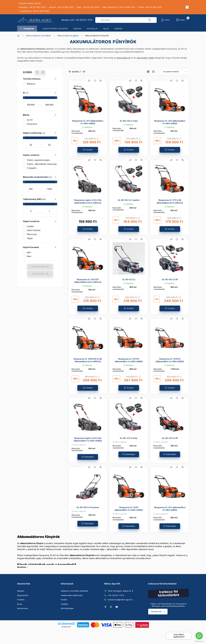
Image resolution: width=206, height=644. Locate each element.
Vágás (30, 238)
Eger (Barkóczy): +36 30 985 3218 (119, 7)
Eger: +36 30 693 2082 (88, 7)
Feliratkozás (156, 611)
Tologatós (32, 168)
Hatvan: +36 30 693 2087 (61, 7)
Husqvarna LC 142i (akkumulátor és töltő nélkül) (170, 122)
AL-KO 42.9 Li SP (170, 438)
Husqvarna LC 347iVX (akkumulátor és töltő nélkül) (129, 360)
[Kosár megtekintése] (181, 20)
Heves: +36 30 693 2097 (150, 7)
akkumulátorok (124, 58)
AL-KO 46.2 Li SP (170, 279)
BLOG (106, 29)
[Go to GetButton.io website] (199, 641)
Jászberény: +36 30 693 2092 (35, 11)
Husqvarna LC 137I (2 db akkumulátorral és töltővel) (170, 201)
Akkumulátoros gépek (68, 36)
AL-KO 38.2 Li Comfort (129, 200)
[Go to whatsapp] (199, 636)
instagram (111, 607)
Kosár (20, 604)
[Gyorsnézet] (101, 81)
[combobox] (126, 20)
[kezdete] (31, 105)
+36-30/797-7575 (84, 20)
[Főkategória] (18, 36)
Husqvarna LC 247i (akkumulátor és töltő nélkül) (170, 509)
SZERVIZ (77, 29)
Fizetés (64, 600)
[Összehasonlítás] (89, 81)
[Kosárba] (88, 150)
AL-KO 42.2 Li (129, 279)
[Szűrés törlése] (43, 72)
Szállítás (64, 604)
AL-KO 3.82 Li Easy (129, 121)
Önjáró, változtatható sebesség (42, 164)
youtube (117, 607)
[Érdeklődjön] (88, 457)
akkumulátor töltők (145, 58)
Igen (29, 252)
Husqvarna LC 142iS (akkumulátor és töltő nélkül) (129, 509)
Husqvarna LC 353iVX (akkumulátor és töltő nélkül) (170, 360)
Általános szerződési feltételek (75, 591)
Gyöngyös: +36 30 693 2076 (32, 7)
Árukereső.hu (66, 627)
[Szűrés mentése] (37, 72)
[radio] (153, 72)
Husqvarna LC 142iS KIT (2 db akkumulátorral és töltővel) (88, 360)
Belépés (21, 591)
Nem (29, 256)
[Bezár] (187, 7)
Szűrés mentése (39, 267)
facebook (105, 607)
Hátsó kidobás (34, 230)
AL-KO (30, 120)
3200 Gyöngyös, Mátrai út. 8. (121, 591)
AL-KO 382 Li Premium (88, 507)
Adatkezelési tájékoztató (72, 595)
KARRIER (118, 29)
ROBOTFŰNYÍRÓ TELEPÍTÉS (55, 29)
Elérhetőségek (67, 608)
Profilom (21, 600)
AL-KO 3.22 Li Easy (129, 438)
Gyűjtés (30, 226)
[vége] (49, 105)
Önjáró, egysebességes (38, 160)
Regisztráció (23, 595)
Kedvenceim (23, 608)
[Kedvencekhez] (95, 81)
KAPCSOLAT (92, 29)
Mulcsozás (32, 234)
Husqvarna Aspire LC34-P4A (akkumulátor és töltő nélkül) (88, 439)
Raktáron (31, 84)
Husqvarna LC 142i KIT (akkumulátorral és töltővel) (88, 281)
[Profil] (166, 20)
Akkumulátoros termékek (38, 36)
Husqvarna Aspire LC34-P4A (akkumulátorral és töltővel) (88, 201)
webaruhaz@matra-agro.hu (120, 600)
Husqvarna (32, 124)
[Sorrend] (175, 72)
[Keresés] (150, 20)
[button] (27, 29)
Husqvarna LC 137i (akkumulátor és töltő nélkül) (88, 122)
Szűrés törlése (39, 274)
